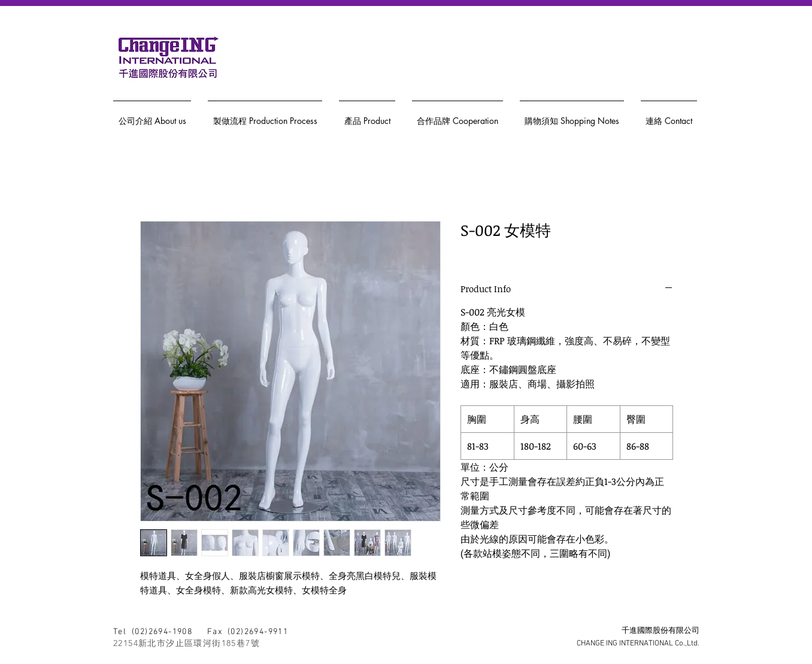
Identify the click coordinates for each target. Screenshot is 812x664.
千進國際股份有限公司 (660, 631)
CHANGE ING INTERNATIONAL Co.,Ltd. (638, 644)
